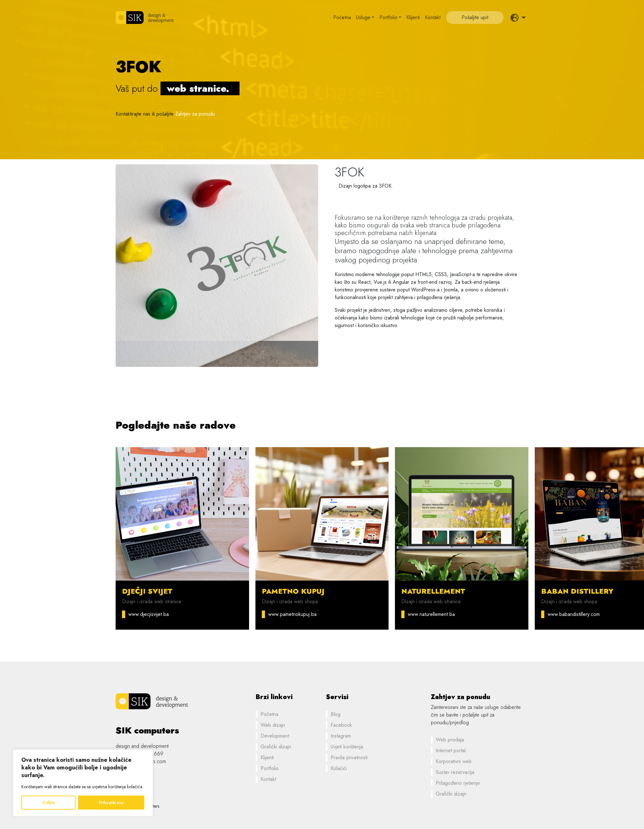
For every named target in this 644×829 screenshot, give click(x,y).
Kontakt (433, 17)
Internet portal (451, 750)
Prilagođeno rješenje (458, 783)
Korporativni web (454, 761)
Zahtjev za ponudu (195, 114)
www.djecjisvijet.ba (149, 614)
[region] (83, 783)
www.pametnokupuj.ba (292, 614)
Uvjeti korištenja (347, 747)
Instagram (341, 736)
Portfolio (388, 17)
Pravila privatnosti (349, 758)
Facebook (341, 725)
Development (275, 736)
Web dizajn (273, 725)
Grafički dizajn (276, 747)
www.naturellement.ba (431, 614)
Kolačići (339, 768)
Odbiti (48, 803)
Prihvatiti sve (111, 803)
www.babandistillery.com (574, 614)
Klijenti (413, 17)
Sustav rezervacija (455, 772)
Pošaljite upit (475, 17)
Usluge (363, 17)
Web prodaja (450, 740)
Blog (336, 714)
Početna (342, 17)
